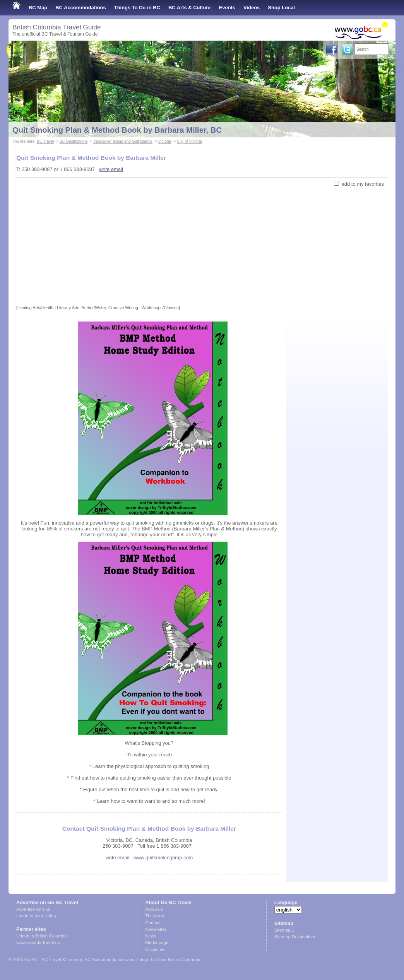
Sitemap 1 (284, 930)
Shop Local (281, 8)
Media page (157, 942)
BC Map (38, 8)
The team (155, 916)
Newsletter (156, 929)
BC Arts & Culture (190, 8)
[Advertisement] (202, 247)
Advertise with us (33, 909)
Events (227, 8)
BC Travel (45, 141)
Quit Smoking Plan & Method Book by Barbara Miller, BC (117, 130)
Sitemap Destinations (295, 937)
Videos (252, 8)
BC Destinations (74, 141)
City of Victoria (189, 141)
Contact (153, 923)
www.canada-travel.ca (38, 942)
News (151, 936)
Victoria (165, 141)
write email (111, 169)
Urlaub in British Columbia (42, 936)
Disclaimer (156, 949)
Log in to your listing (36, 916)
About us (154, 909)
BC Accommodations (81, 8)
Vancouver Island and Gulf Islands (123, 141)
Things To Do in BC (137, 8)
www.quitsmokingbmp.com (163, 858)
